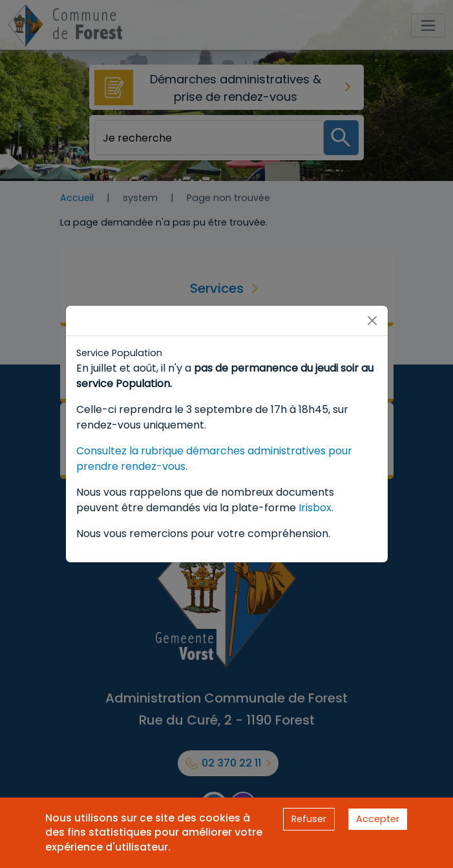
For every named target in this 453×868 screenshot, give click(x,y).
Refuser (309, 819)
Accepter (378, 819)
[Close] (372, 321)
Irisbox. (316, 508)
